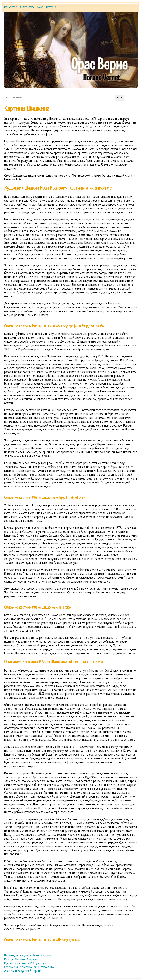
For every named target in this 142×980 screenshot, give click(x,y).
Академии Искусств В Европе (23, 971)
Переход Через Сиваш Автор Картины (28, 956)
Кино (40, 7)
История (51, 7)
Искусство (11, 7)
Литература (27, 7)
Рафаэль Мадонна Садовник (22, 960)
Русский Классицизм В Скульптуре (26, 963)
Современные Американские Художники (29, 967)
